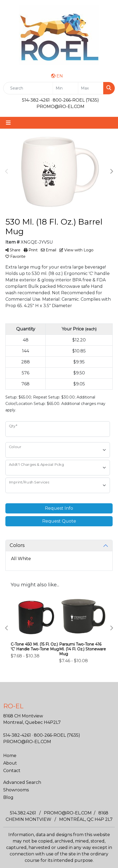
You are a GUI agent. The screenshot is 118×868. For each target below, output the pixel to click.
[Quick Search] (28, 88)
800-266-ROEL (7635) (76, 100)
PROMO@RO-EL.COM (60, 107)
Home (10, 756)
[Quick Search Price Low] (65, 88)
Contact (12, 771)
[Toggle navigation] (8, 123)
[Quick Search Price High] (91, 88)
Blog (8, 797)
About (10, 763)
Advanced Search (22, 782)
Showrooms (16, 790)
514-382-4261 (36, 100)
